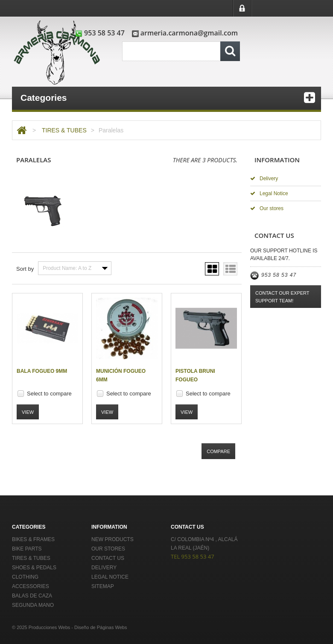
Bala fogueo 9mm (42, 371)
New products (112, 539)
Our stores (267, 208)
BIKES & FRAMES (33, 539)
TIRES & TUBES (64, 130)
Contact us (108, 558)
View (28, 412)
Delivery (264, 179)
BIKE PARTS (27, 549)
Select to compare (49, 394)
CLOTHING (25, 577)
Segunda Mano (33, 605)
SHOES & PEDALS (34, 568)
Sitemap (103, 586)
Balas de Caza (32, 596)
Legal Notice (269, 193)
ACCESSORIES (31, 586)
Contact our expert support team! (282, 297)
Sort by (25, 269)
